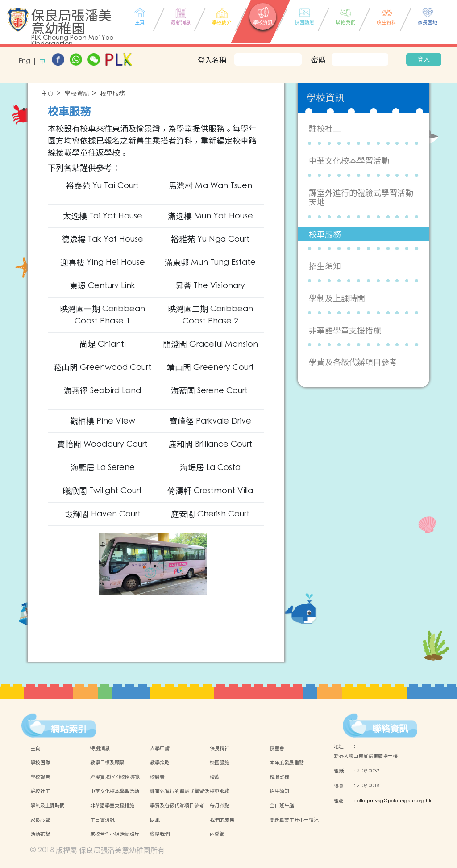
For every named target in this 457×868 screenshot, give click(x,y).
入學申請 (160, 748)
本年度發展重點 (287, 763)
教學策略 (160, 763)
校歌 (215, 777)
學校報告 (40, 777)
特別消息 (100, 748)
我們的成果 (222, 820)
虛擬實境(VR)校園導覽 (115, 777)
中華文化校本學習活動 (349, 161)
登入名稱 (212, 60)
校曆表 (157, 777)
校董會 (277, 748)
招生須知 (325, 266)
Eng (25, 61)
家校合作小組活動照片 (115, 834)
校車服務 (112, 94)
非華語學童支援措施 (345, 330)
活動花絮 (40, 834)
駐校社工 (325, 128)
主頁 (47, 94)
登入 (424, 59)
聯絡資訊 (390, 729)
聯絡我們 (160, 834)
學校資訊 (77, 94)
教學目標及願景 (107, 763)
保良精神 (220, 748)
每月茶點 (220, 805)
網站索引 (69, 729)
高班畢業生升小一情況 (294, 820)
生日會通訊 (102, 820)
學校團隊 (40, 763)
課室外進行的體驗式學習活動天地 (361, 198)
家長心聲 (40, 820)
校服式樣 (279, 777)
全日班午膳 (282, 805)
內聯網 (217, 834)
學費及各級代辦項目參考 (353, 362)
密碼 (318, 59)
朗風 (155, 820)
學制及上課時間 (337, 298)
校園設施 (220, 763)
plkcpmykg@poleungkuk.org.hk (394, 801)
